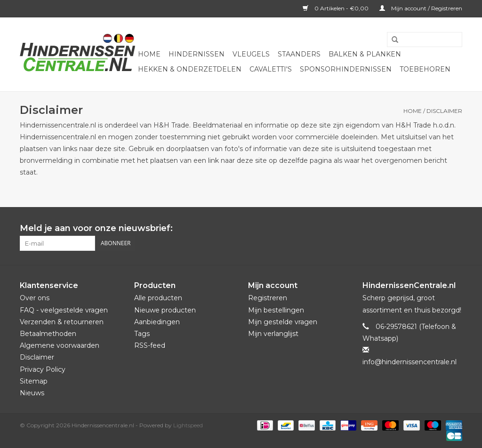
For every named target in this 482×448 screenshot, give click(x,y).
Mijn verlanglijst (273, 334)
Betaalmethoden (48, 334)
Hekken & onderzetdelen (190, 69)
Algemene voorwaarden (60, 345)
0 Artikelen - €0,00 (336, 8)
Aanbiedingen (157, 322)
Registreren (268, 298)
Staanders (299, 54)
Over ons (35, 298)
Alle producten (158, 298)
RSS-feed (150, 345)
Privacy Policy (43, 369)
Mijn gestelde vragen (283, 322)
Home (149, 54)
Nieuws (32, 393)
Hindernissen (197, 54)
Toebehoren (425, 69)
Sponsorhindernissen (346, 69)
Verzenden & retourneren (62, 322)
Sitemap (34, 381)
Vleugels (251, 54)
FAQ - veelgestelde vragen (64, 310)
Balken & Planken (365, 54)
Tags (142, 334)
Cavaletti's (271, 69)
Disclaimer (444, 111)
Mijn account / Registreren (421, 8)
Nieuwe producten (165, 310)
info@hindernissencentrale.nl (410, 362)
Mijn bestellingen (276, 310)
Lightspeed (188, 425)
